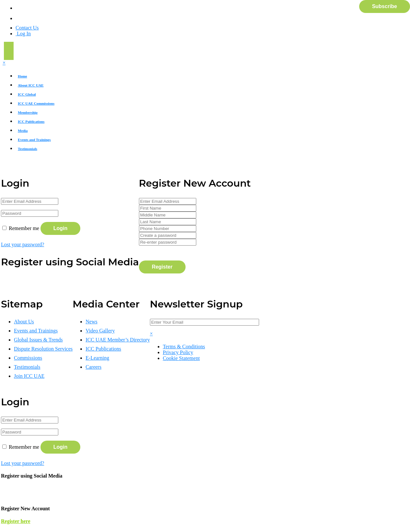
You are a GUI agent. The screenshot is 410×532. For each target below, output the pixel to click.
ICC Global (27, 94)
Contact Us (27, 28)
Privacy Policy (178, 352)
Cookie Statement (181, 358)
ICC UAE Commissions (36, 103)
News (91, 322)
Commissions (28, 358)
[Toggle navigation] (9, 51)
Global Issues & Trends (38, 340)
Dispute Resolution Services (43, 349)
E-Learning (97, 358)
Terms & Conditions (184, 347)
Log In (23, 34)
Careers (93, 367)
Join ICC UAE (29, 376)
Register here (16, 521)
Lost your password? (23, 244)
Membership (28, 112)
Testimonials (28, 149)
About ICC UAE (31, 85)
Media (23, 131)
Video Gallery (100, 331)
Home (23, 76)
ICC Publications (31, 121)
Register (162, 267)
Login (61, 228)
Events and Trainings (34, 140)
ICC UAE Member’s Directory (118, 340)
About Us (24, 322)
